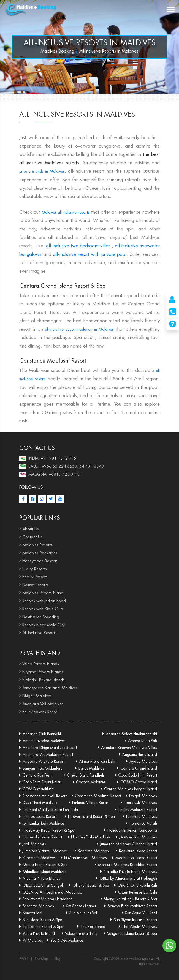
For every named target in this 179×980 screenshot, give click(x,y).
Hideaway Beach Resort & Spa (48, 830)
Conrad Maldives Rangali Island (131, 789)
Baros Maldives (91, 768)
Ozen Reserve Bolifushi (138, 892)
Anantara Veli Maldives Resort (48, 754)
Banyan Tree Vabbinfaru (43, 768)
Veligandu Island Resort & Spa (132, 933)
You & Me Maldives (67, 940)
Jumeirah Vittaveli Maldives (45, 851)
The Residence (93, 927)
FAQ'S (24, 959)
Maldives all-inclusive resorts (66, 212)
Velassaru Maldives (81, 933)
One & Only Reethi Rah (137, 885)
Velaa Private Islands (41, 664)
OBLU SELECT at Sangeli (43, 885)
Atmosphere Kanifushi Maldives (50, 688)
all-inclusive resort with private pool (90, 254)
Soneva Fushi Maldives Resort (132, 906)
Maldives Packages (40, 553)
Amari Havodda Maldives (44, 741)
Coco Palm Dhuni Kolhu (42, 782)
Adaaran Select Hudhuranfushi (131, 734)
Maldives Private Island (43, 593)
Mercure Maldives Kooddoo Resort (128, 865)
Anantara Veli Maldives (43, 704)
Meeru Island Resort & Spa (45, 865)
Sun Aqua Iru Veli (84, 913)
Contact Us (32, 537)
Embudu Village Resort (91, 803)
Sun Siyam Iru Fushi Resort (135, 920)
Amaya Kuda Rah (143, 741)
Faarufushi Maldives (140, 803)
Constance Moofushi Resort (98, 796)
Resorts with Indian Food (44, 601)
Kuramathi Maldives (39, 858)
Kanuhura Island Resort (138, 851)
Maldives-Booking (57, 51)
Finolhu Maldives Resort (137, 810)
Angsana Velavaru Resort (44, 761)
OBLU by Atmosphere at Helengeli (128, 878)
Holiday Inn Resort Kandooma (132, 830)
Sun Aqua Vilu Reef (141, 913)
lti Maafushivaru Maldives (86, 858)
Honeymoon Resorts (40, 561)
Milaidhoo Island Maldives (44, 872)
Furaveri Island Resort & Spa (91, 816)
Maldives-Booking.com (137, 959)
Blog (57, 959)
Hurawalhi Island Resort (42, 837)
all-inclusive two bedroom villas (78, 246)
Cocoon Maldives (91, 782)
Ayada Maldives (143, 761)
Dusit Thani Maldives (40, 803)
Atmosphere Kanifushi (97, 761)
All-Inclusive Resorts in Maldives (89, 43)
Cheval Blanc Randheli (85, 775)
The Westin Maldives (139, 927)
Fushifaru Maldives (142, 816)
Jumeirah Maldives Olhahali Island (128, 844)
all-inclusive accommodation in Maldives (79, 329)
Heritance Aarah (143, 823)
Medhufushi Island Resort (136, 858)
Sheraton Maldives (38, 906)
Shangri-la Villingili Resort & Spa (130, 899)
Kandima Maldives (93, 851)
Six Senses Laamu (81, 906)
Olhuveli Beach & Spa (91, 885)
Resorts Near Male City (43, 625)
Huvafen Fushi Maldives (91, 837)
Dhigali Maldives (37, 696)
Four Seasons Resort (40, 712)
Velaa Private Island (39, 933)
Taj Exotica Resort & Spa (43, 927)
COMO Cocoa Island (139, 782)
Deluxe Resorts (35, 585)
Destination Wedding (41, 617)
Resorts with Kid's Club (43, 609)
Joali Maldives (34, 844)
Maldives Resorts (37, 545)
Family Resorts (35, 577)
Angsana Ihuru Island (140, 754)
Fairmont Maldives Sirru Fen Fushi (50, 810)
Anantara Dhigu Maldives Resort (50, 748)
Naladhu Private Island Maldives (130, 872)
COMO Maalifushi (38, 789)
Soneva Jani (32, 913)
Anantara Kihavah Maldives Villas (129, 748)
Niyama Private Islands (43, 672)
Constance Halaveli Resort (45, 796)
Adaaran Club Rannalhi (42, 734)
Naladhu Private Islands (43, 680)
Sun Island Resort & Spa (42, 920)
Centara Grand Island (139, 768)
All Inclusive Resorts (39, 633)
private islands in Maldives (42, 171)
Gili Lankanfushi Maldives (44, 823)
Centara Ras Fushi (37, 775)
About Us (31, 529)
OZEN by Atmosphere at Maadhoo (52, 892)
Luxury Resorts (35, 569)
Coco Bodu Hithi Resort (138, 775)
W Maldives (33, 940)
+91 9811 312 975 (59, 458)
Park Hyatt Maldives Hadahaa (48, 899)
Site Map (41, 959)
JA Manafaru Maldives (138, 837)
